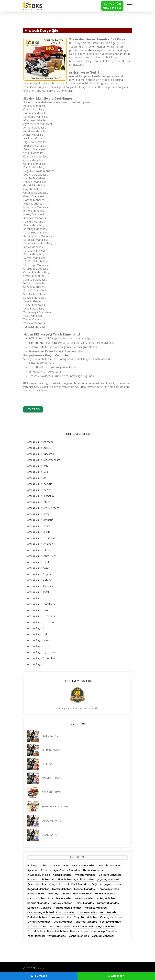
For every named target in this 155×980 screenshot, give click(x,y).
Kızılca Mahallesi (66, 912)
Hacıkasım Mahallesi (83, 865)
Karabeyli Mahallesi (108, 903)
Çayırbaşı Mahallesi (108, 879)
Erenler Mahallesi (62, 889)
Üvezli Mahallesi (79, 931)
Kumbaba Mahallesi (109, 865)
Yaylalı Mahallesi (57, 936)
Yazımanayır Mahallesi (104, 931)
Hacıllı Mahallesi (36, 898)
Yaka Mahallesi (36, 936)
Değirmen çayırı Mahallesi (106, 884)
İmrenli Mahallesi (84, 898)
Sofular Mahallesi (83, 926)
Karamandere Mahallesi (68, 908)
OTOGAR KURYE (51, 821)
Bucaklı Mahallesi (62, 879)
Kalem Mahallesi (85, 903)
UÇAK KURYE (49, 835)
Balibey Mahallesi (37, 865)
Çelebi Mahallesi (37, 884)
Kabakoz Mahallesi (38, 903)
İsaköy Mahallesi (106, 898)
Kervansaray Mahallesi (41, 912)
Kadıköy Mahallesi (62, 903)
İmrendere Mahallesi (60, 898)
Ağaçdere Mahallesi (39, 870)
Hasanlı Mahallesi (105, 894)
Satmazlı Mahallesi (86, 922)
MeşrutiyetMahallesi (86, 917)
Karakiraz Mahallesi (96, 908)
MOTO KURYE (50, 736)
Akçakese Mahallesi (39, 875)
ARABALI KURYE (51, 792)
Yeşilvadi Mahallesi (103, 936)
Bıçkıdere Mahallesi (110, 875)
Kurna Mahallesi (109, 912)
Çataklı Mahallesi (84, 879)
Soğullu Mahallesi (37, 926)
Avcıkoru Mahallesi (85, 875)
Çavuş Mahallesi (60, 865)
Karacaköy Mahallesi (39, 908)
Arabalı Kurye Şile (42, 30)
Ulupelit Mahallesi (57, 931)
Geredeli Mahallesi (108, 889)
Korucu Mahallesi (87, 912)
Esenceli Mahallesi (85, 889)
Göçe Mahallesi (36, 894)
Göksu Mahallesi (83, 894)
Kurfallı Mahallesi (37, 917)
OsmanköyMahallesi (39, 922)
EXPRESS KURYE (51, 750)
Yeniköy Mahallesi (79, 936)
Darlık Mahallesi (80, 884)
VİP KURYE (48, 764)
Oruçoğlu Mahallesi (111, 917)
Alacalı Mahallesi (62, 875)
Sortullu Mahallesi (60, 926)
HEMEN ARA (33, 409)
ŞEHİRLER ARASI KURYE (55, 806)
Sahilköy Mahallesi (111, 922)
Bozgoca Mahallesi (39, 879)
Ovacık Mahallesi (63, 922)
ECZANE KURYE (51, 778)
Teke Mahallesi (36, 931)
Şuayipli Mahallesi (105, 926)
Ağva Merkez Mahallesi (67, 870)
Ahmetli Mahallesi (93, 870)
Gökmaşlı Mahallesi (59, 894)
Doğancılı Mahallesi (39, 889)
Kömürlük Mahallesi (60, 917)
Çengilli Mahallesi (59, 884)
